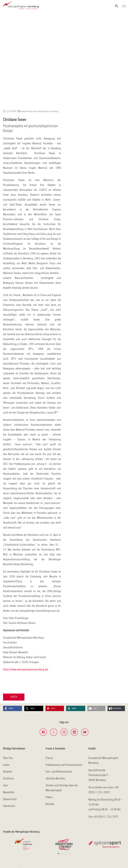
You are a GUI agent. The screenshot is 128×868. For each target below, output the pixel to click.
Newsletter (9, 792)
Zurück (14, 697)
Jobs (5, 785)
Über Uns (8, 758)
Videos (49, 797)
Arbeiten (8, 771)
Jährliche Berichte (55, 778)
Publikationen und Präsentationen (64, 765)
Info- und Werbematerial (59, 771)
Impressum (9, 806)
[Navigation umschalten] (124, 6)
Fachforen (8, 778)
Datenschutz (10, 799)
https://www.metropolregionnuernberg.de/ (26, 669)
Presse (49, 758)
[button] (13, 708)
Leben (6, 765)
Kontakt (50, 804)
